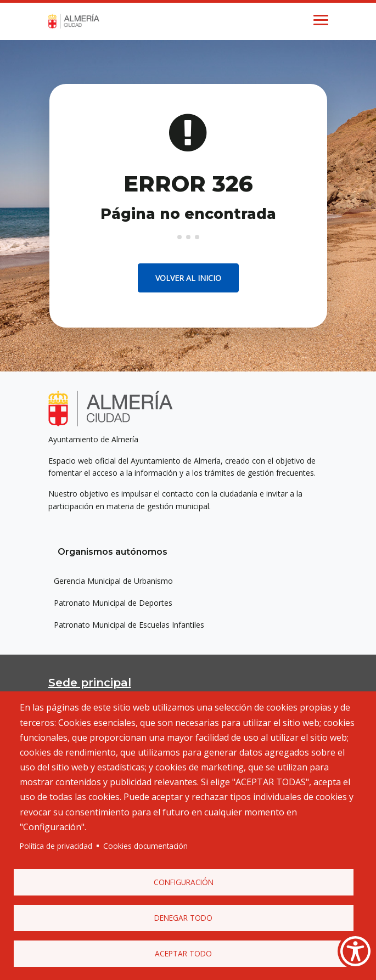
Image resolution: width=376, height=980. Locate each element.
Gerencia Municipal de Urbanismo (113, 581)
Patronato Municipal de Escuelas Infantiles (129, 625)
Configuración (184, 882)
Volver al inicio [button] (188, 278)
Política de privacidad (56, 846)
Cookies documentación (145, 846)
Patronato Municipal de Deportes (113, 603)
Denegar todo (183, 918)
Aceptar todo (183, 953)
